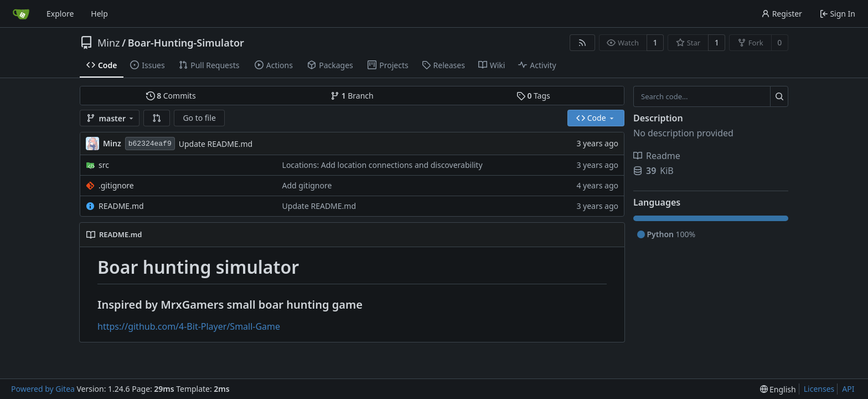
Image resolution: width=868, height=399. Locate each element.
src (104, 165)
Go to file (199, 118)
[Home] (21, 14)
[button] (157, 118)
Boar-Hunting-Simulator (186, 43)
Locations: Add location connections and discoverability (383, 165)
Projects (388, 65)
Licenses (819, 389)
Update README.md (216, 144)
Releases (443, 65)
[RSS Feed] (582, 43)
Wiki (492, 65)
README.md (121, 206)
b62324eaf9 (150, 144)
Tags (533, 96)
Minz (109, 43)
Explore (60, 14)
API (848, 389)
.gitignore (116, 185)
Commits (171, 96)
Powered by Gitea (43, 389)
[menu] (778, 389)
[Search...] (779, 96)
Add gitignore (307, 185)
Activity (537, 65)
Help (99, 14)
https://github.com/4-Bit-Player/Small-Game (189, 326)
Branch (352, 96)
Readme (657, 156)
